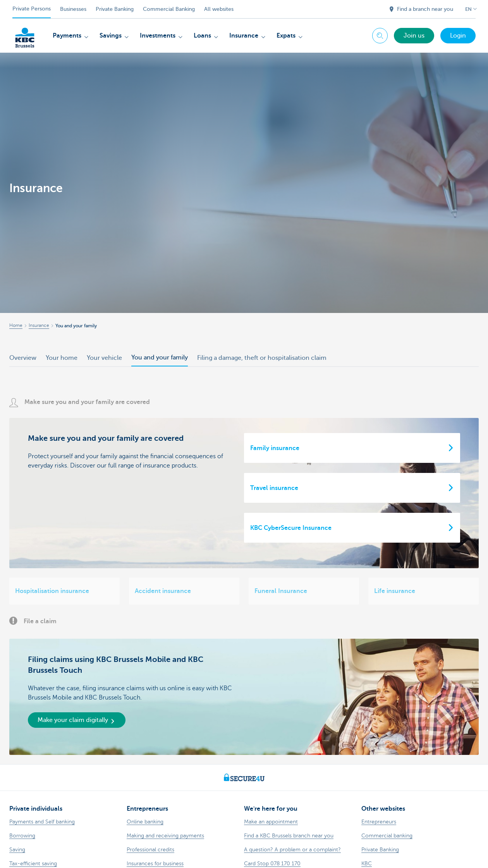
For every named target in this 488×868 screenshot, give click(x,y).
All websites (219, 9)
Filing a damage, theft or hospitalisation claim (262, 358)
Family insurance (275, 448)
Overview (23, 358)
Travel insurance (274, 488)
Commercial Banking (169, 9)
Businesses (73, 9)
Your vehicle (104, 358)
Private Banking (115, 9)
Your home (62, 358)
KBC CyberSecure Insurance (291, 528)
